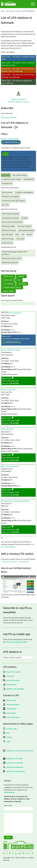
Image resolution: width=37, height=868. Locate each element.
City (19, 280)
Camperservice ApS (8, 390)
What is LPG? (9, 700)
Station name (8, 276)
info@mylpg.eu (9, 792)
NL (17, 751)
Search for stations (11, 680)
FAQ (6, 733)
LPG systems (9, 713)
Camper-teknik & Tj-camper (11, 350)
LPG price (22, 284)
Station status (8, 291)
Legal (7, 741)
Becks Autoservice (15, 313)
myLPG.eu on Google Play (14, 771)
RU (29, 751)
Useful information (11, 717)
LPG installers (10, 709)
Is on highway (8, 284)
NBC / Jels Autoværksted (10, 466)
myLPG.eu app (10, 729)
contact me (25, 562)
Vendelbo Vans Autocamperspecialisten (15, 501)
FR (20, 751)
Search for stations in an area (18, 102)
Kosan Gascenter (7, 429)
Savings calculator (11, 705)
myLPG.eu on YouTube (13, 759)
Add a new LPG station (10, 562)
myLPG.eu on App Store (13, 767)
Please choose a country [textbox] (12, 657)
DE (11, 751)
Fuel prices (9, 676)
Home (3, 11)
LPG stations (10, 11)
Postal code (8, 280)
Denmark (18, 11)
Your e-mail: (8, 806)
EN (8, 751)
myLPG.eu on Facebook (13, 763)
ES (26, 751)
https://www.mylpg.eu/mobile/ (17, 642)
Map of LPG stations (18, 99)
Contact (7, 737)
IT (23, 751)
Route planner (10, 685)
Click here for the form (9, 118)
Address (21, 276)
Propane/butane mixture (12, 287)
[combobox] (18, 657)
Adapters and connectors (14, 689)
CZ (32, 751)
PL (14, 751)
